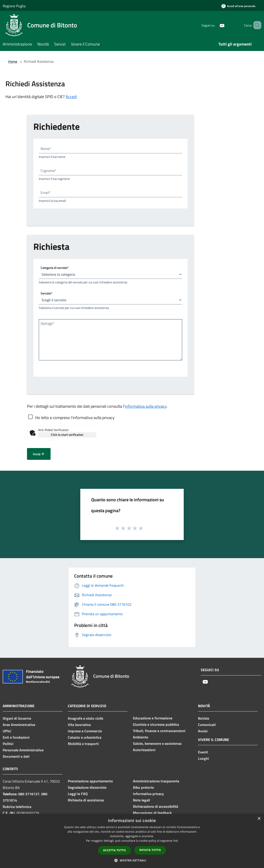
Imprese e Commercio (85, 731)
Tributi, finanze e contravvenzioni (159, 731)
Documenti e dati (16, 756)
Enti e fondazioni (16, 737)
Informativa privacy (148, 794)
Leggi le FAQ (78, 794)
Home (13, 61)
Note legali (141, 800)
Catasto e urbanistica (85, 737)
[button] (132, 860)
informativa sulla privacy (146, 406)
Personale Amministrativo (23, 750)
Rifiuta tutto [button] (150, 850)
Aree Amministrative (19, 725)
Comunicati (207, 725)
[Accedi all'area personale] (238, 6)
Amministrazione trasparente (156, 781)
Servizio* (46, 293)
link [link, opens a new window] (176, 841)
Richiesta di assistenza (86, 800)
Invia (39, 454)
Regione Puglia (14, 6)
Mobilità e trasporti (83, 744)
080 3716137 (29, 794)
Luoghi (203, 758)
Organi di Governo (17, 718)
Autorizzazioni (144, 750)
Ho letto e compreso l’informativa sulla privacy (75, 417)
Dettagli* (48, 323)
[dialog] (132, 841)
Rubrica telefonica (17, 807)
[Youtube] (215, 25)
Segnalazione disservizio (87, 787)
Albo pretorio (143, 787)
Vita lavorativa (79, 725)
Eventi (203, 752)
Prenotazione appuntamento (90, 781)
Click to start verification (67, 435)
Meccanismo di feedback (152, 813)
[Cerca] (256, 25)
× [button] (259, 819)
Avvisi (203, 731)
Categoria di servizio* (55, 268)
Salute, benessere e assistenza (157, 743)
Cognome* (49, 171)
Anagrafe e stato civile (86, 718)
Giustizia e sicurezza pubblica (156, 724)
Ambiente (141, 737)
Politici (8, 744)
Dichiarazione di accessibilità (155, 806)
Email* (46, 193)
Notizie (204, 718)
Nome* (46, 149)
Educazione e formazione (153, 718)
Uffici (7, 731)
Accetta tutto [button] (115, 850)
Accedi (71, 97)
